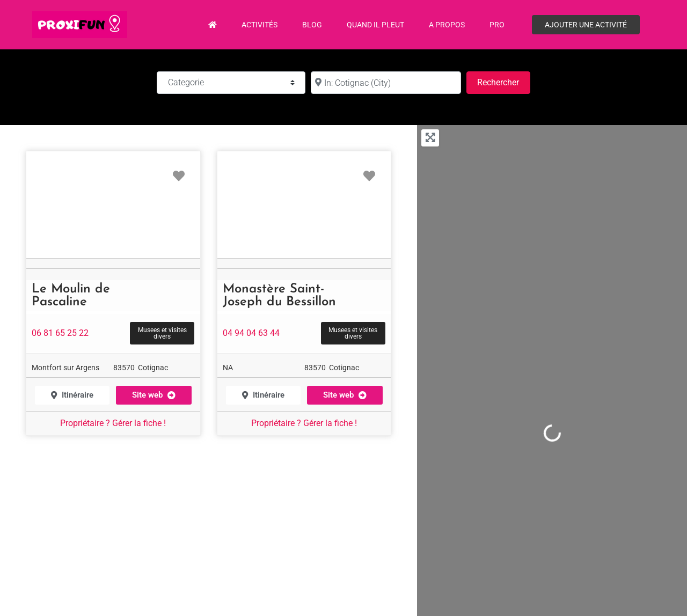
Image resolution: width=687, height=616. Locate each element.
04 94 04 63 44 (251, 333)
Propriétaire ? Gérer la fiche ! (113, 423)
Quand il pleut (375, 25)
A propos (447, 25)
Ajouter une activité (586, 25)
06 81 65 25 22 (60, 333)
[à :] (386, 83)
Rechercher (503, 81)
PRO (497, 25)
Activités (260, 25)
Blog (312, 25)
